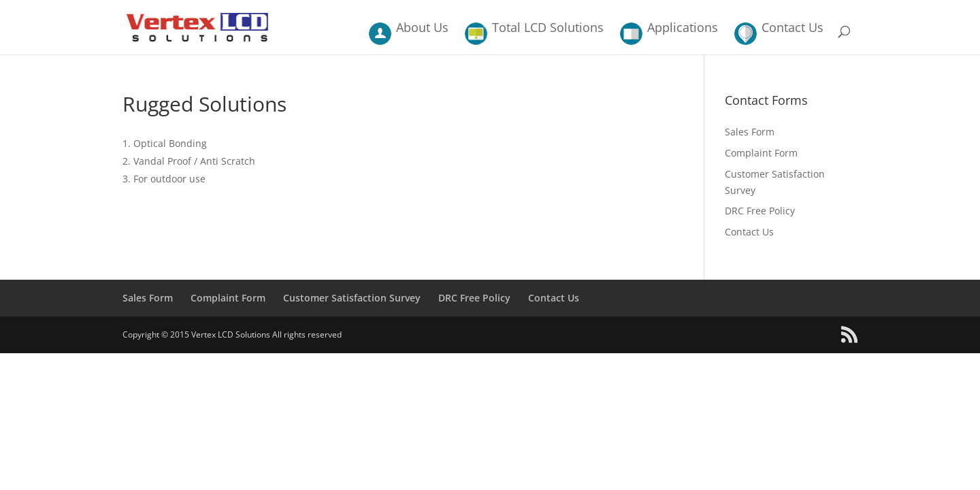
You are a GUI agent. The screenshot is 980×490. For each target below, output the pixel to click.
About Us (422, 29)
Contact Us (793, 29)
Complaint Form (761, 153)
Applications (683, 29)
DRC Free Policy (760, 211)
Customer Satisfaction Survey (352, 298)
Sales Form (750, 132)
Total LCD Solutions (548, 29)
